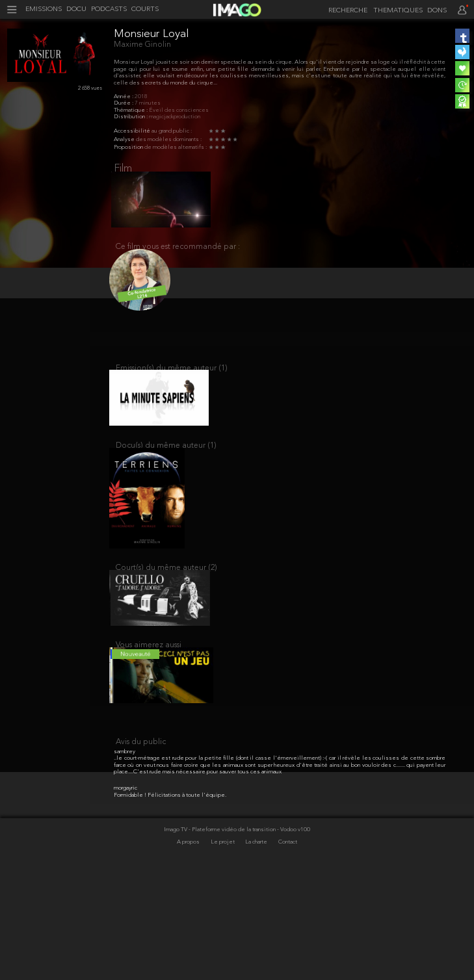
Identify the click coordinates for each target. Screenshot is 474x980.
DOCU (76, 10)
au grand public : (172, 131)
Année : (124, 97)
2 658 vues (90, 88)
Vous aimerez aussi (149, 679)
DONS (437, 11)
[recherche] (345, 11)
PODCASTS (109, 10)
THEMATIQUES (398, 11)
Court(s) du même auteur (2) (166, 595)
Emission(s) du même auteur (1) (172, 380)
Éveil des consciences (179, 110)
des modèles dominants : (169, 139)
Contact (288, 948)
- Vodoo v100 (294, 935)
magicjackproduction (175, 117)
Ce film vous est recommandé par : (178, 254)
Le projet (223, 948)
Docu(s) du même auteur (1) (166, 465)
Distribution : (131, 117)
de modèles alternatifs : (176, 147)
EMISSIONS (44, 10)
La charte (257, 948)
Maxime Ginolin (142, 45)
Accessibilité (133, 131)
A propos (189, 948)
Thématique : (131, 110)
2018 (141, 97)
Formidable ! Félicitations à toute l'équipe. (170, 901)
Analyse (125, 139)
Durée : (124, 103)
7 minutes (148, 103)
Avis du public (141, 848)
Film (123, 169)
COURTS (145, 10)
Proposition (129, 147)
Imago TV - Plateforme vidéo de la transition (220, 935)
